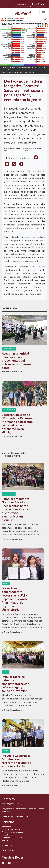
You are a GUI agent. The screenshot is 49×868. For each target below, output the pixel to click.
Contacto (8, 799)
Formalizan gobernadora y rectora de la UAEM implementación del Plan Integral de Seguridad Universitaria (15, 599)
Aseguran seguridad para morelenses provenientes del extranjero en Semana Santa (17, 360)
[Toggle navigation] (43, 13)
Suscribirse (21, 4)
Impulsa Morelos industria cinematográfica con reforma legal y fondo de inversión (15, 684)
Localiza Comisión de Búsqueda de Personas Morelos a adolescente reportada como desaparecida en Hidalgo (17, 423)
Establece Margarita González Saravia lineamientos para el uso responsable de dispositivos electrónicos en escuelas (16, 509)
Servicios (8, 822)
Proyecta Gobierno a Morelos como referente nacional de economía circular (16, 761)
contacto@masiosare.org (12, 804)
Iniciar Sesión (38, 4)
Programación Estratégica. (19, 816)
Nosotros (7, 845)
